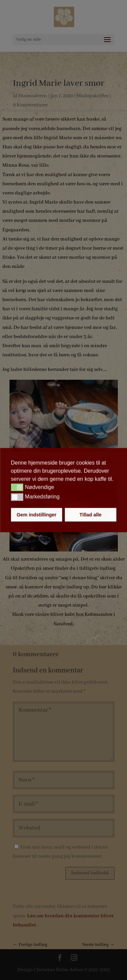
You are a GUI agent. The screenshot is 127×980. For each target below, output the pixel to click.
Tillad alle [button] (90, 515)
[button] (17, 487)
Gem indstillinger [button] (37, 515)
